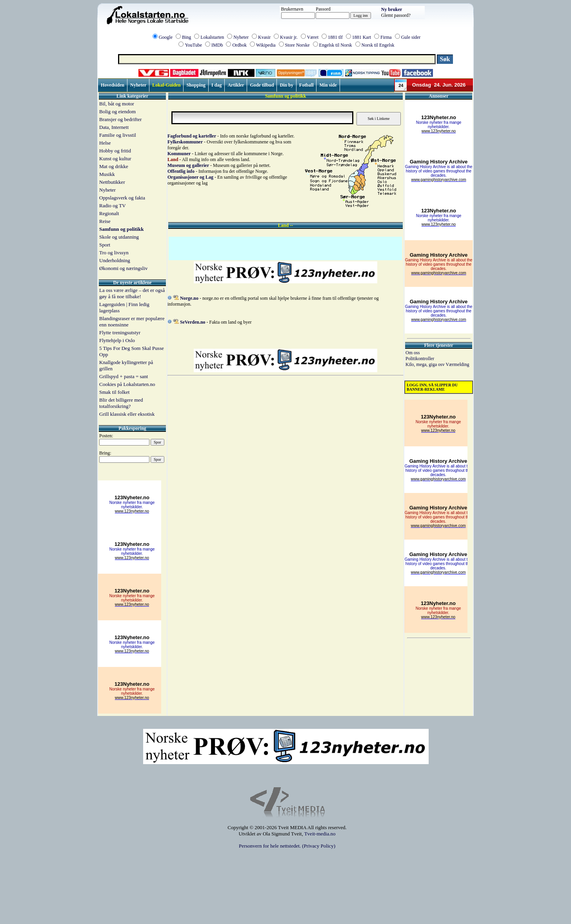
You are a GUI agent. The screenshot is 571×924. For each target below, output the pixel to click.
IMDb (217, 45)
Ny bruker (392, 9)
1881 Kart (362, 37)
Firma (386, 37)
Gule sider (411, 37)
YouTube (193, 45)
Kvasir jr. (289, 37)
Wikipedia (266, 45)
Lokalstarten (212, 37)
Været (313, 37)
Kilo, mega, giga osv (426, 364)
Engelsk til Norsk (336, 45)
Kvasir (264, 37)
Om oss (413, 353)
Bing (186, 37)
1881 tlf (335, 37)
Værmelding (457, 364)
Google (166, 37)
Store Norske (297, 45)
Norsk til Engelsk (378, 45)
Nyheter (241, 37)
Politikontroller (420, 359)
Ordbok (239, 45)
